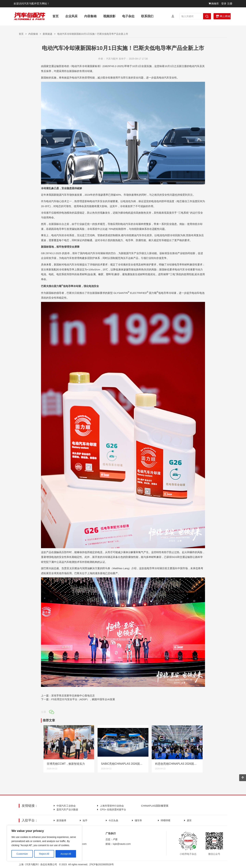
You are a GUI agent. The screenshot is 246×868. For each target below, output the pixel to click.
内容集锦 (33, 34)
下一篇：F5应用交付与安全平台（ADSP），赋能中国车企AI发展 (78, 699)
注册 (230, 4)
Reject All (44, 852)
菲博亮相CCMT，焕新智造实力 (66, 764)
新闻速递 (47, 34)
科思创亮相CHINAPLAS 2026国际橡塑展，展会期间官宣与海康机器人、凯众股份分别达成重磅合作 (177, 764)
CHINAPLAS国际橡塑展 (154, 806)
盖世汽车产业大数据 (67, 810)
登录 (224, 4)
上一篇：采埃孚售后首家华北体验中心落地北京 (68, 696)
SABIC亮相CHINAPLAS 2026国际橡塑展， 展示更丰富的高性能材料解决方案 (123, 764)
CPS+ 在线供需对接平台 (113, 810)
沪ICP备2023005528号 (102, 864)
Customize (22, 852)
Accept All (66, 852)
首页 (21, 34)
